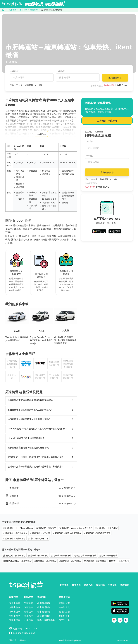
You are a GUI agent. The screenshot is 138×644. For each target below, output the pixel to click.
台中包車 (29, 612)
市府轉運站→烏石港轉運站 (15, 533)
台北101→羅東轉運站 (119, 561)
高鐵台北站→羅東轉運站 (85, 555)
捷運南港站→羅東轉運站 (14, 555)
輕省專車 (76, 585)
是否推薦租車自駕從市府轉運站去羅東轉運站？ (41, 410)
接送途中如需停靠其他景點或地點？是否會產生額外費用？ (41, 467)
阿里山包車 (15, 603)
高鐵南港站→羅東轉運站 (70, 561)
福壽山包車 (15, 620)
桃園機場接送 (44, 603)
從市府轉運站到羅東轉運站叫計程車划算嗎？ (41, 419)
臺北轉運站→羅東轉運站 (45, 561)
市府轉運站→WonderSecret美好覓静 (76, 528)
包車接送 (13, 10)
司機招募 (112, 585)
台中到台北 (64, 607)
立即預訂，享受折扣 (107, 121)
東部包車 (23, 10)
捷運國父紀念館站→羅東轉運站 (17, 561)
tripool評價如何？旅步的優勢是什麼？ (41, 438)
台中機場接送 (44, 612)
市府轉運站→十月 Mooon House (18, 528)
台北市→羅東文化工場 (38, 538)
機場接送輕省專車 (46, 620)
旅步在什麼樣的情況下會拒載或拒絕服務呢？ (41, 448)
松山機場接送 (44, 607)
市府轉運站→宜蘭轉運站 (14, 538)
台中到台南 (64, 620)
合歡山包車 (15, 616)
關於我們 (124, 585)
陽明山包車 (15, 612)
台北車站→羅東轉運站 (61, 555)
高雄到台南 (64, 603)
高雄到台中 (64, 616)
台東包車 (29, 616)
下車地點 (60, 71)
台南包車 (29, 620)
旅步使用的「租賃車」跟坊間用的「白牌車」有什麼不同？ (41, 457)
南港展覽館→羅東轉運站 (95, 561)
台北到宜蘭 (64, 612)
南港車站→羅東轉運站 (38, 555)
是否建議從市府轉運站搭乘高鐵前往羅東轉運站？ (41, 400)
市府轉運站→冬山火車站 (106, 528)
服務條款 (23, 640)
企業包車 (88, 585)
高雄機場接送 (44, 616)
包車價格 (64, 585)
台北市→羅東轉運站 (108, 555)
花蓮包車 (29, 607)
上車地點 (14, 71)
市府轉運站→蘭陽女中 (46, 528)
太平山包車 (15, 607)
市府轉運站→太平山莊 (40, 533)
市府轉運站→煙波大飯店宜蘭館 (67, 533)
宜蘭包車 (34, 10)
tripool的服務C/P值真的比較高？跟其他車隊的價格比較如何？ (41, 429)
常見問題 (100, 585)
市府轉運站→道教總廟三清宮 (97, 533)
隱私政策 (13, 640)
